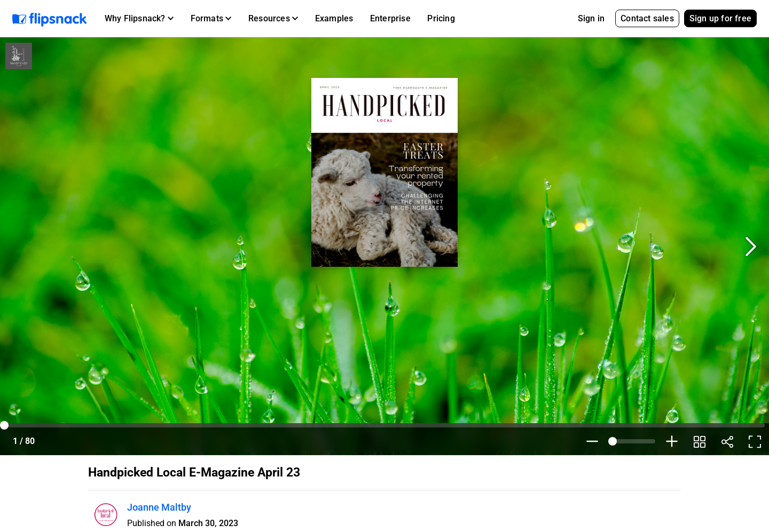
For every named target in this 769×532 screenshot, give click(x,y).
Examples (334, 18)
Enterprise (390, 18)
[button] (139, 19)
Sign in (591, 18)
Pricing (441, 18)
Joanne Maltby (159, 507)
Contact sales (647, 18)
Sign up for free (720, 18)
